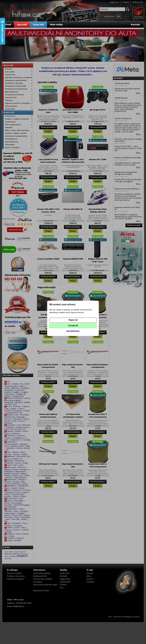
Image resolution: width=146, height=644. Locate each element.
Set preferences (73, 331)
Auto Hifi (22, 25)
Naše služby (56, 24)
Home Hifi (38, 25)
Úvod (8, 24)
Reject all (73, 320)
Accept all (73, 325)
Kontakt (135, 24)
